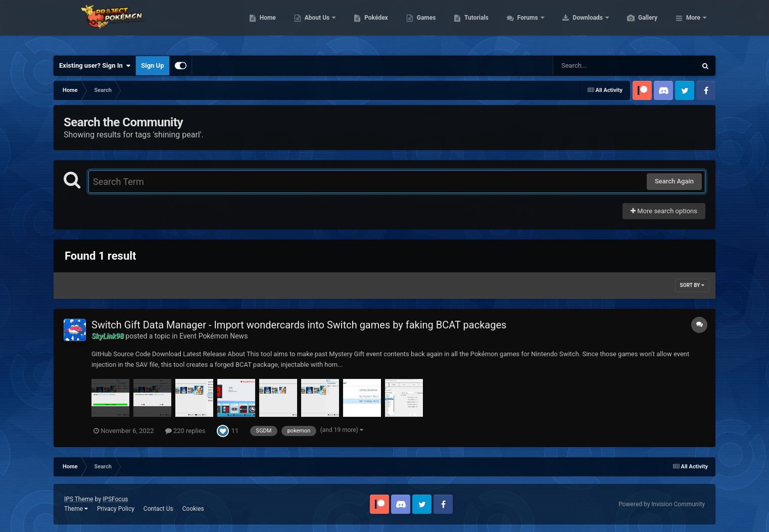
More (693, 25)
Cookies (193, 509)
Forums (576, 25)
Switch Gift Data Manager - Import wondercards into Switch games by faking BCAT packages (299, 325)
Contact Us (158, 509)
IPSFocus (115, 499)
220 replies (185, 431)
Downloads (636, 25)
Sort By (692, 285)
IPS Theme (79, 499)
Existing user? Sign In (95, 66)
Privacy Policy (116, 509)
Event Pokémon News (213, 336)
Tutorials (524, 25)
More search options (664, 211)
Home (316, 25)
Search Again (674, 181)
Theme (76, 509)
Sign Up (152, 65)
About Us (366, 25)
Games (474, 25)
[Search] (599, 66)
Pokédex (424, 25)
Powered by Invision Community (662, 504)
